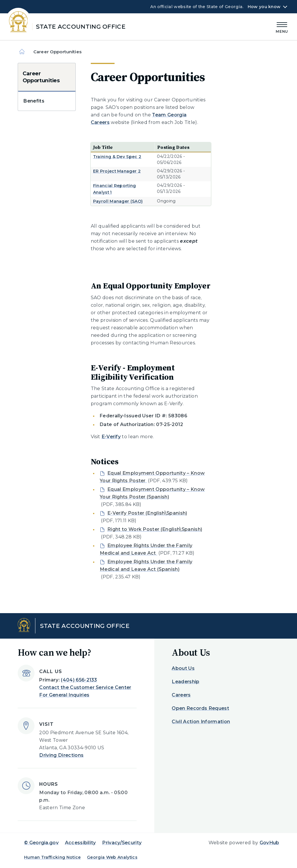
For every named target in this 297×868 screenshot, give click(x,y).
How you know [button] (264, 7)
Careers (181, 695)
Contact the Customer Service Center (85, 687)
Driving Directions (61, 755)
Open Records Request (200, 708)
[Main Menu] (282, 27)
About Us (183, 668)
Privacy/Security (122, 843)
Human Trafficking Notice (52, 857)
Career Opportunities (41, 77)
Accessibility (80, 843)
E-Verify (111, 437)
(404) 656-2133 (79, 680)
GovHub (269, 843)
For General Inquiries (64, 695)
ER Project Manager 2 (117, 171)
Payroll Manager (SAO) (118, 201)
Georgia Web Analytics (112, 857)
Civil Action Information (201, 722)
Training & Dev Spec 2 (117, 157)
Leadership (185, 682)
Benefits (34, 101)
